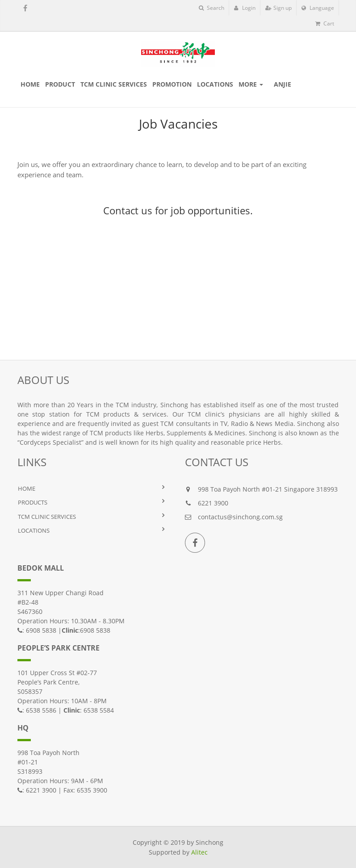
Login (245, 8)
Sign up (279, 8)
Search (212, 8)
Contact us (128, 210)
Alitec (199, 852)
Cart (325, 23)
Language (318, 8)
